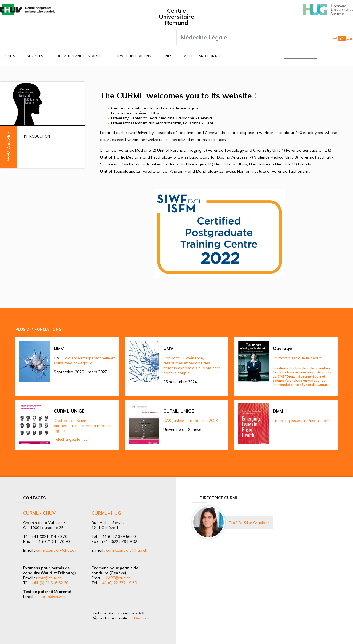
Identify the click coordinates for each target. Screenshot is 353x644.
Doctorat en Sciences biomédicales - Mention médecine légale (84, 426)
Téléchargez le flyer (71, 439)
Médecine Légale (204, 37)
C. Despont (139, 618)
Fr (335, 38)
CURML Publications (132, 56)
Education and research (78, 56)
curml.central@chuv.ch (56, 550)
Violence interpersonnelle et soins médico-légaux (84, 360)
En (342, 38)
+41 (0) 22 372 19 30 (118, 583)
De (349, 38)
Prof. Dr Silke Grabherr (249, 523)
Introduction (37, 136)
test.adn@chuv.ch (51, 597)
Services (35, 56)
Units (10, 56)
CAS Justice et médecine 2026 (190, 421)
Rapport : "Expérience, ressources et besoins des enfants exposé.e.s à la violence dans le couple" (192, 365)
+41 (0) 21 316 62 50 (50, 583)
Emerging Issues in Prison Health (302, 421)
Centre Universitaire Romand (176, 17)
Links (168, 56)
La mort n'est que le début (297, 358)
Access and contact (204, 56)
